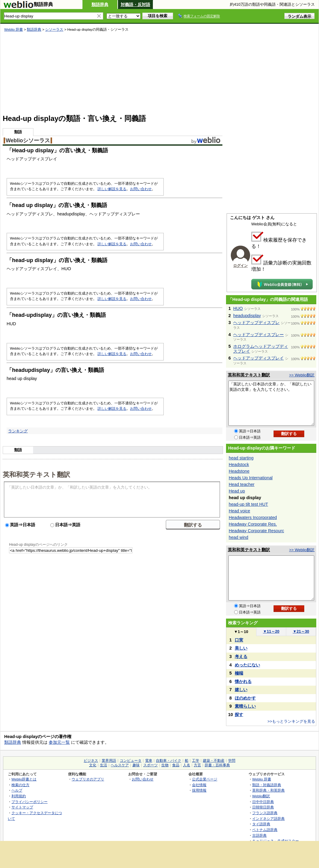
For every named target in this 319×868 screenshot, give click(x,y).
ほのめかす (245, 698)
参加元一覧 (59, 742)
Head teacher (242, 484)
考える (241, 656)
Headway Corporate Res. (253, 524)
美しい (241, 648)
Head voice (239, 511)
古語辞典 (259, 835)
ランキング (18, 431)
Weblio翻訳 (261, 796)
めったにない (247, 665)
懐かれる (243, 681)
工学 (196, 761)
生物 (165, 765)
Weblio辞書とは (24, 779)
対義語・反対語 (135, 5)
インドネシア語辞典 (268, 819)
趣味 (136, 765)
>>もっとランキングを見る (291, 721)
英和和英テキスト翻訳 (36, 474)
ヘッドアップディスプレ (256, 323)
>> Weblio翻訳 (302, 375)
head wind (238, 537)
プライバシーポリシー (29, 802)
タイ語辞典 (261, 824)
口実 (239, 640)
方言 (197, 765)
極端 (239, 673)
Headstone (239, 471)
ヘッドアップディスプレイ (259, 358)
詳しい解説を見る (112, 189)
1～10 (241, 632)
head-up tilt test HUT (248, 504)
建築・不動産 (214, 761)
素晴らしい (245, 706)
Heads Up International (251, 478)
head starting (241, 458)
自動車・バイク (169, 761)
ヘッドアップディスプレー (259, 335)
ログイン (240, 266)
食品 (176, 765)
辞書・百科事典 (217, 765)
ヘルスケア (120, 765)
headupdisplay (247, 316)
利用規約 (19, 796)
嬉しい (241, 690)
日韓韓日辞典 (263, 807)
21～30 (301, 631)
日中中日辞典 (263, 802)
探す (239, 715)
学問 (232, 761)
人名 (187, 765)
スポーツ (150, 765)
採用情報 (199, 790)
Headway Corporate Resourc (256, 531)
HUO (238, 308)
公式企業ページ (205, 779)
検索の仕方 (20, 785)
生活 (104, 765)
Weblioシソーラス (28, 141)
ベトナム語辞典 (265, 830)
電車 (149, 761)
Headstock (239, 465)
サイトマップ (22, 807)
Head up (237, 491)
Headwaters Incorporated (253, 517)
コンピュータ (131, 761)
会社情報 (199, 785)
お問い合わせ (141, 189)
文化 (93, 765)
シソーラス (54, 29)
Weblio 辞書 (14, 29)
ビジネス (91, 761)
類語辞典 (100, 5)
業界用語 (109, 761)
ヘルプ (17, 790)
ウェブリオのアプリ (88, 779)
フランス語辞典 (265, 813)
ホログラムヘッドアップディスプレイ (261, 349)
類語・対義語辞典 (267, 785)
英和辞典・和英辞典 (268, 790)
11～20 (271, 631)
